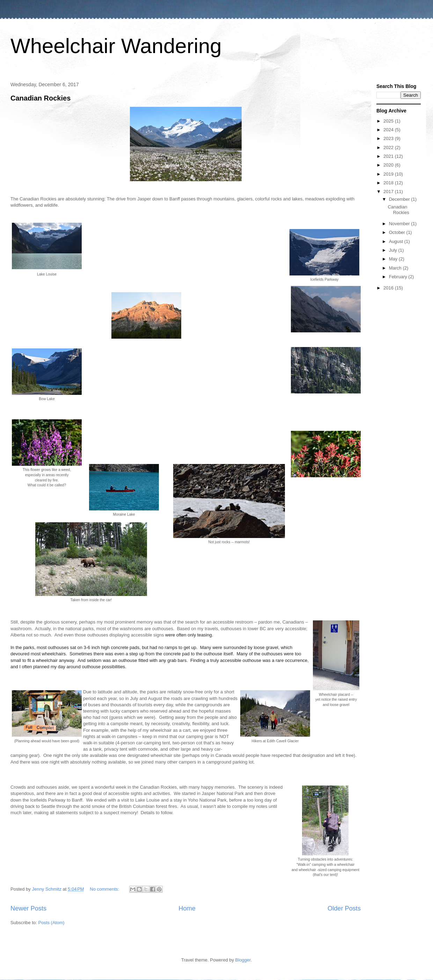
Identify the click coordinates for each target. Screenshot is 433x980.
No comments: (105, 889)
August (397, 241)
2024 (389, 130)
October (398, 232)
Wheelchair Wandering (116, 46)
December (400, 199)
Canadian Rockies (41, 98)
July (394, 250)
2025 (389, 121)
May (394, 259)
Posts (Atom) (52, 923)
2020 (389, 165)
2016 (389, 288)
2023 (389, 138)
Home (187, 908)
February (399, 277)
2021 (389, 156)
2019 (389, 174)
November (400, 224)
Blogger (243, 960)
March (396, 268)
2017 (389, 191)
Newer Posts (28, 908)
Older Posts (344, 908)
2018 (389, 183)
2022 (389, 148)
